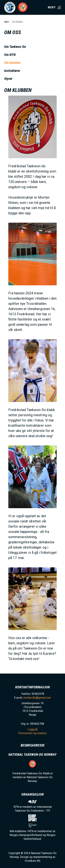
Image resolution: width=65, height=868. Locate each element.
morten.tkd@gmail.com (37, 698)
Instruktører (12, 71)
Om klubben (12, 63)
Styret (8, 79)
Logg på (32, 729)
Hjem (6, 22)
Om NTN (10, 55)
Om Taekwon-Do (15, 47)
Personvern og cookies (32, 733)
